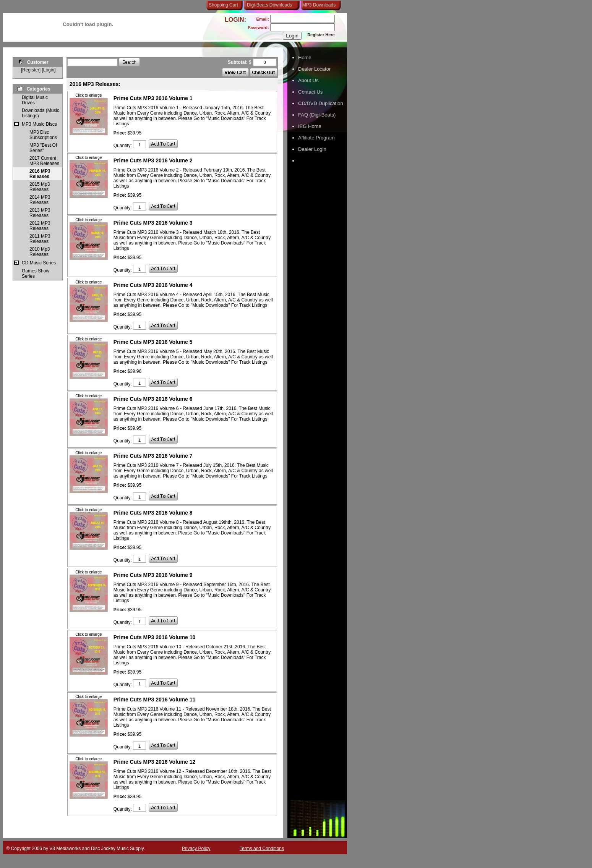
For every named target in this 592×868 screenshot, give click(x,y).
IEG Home (310, 126)
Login (49, 70)
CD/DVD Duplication (321, 103)
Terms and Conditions (262, 849)
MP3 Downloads (318, 5)
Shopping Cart (223, 5)
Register (31, 70)
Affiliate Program (316, 138)
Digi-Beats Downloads (269, 5)
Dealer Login (312, 149)
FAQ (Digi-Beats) (317, 115)
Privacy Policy (196, 849)
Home (305, 57)
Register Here (321, 35)
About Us (308, 80)
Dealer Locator (314, 69)
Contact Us (310, 92)
